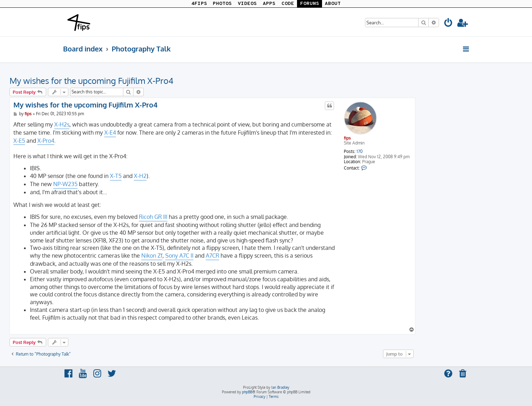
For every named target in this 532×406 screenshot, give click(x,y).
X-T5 (116, 176)
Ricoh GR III (153, 217)
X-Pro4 (46, 141)
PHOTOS (222, 4)
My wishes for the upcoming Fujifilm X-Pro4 (91, 81)
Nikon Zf (152, 256)
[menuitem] (449, 24)
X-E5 (19, 141)
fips (347, 138)
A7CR (212, 256)
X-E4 (110, 133)
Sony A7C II (179, 256)
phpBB (247, 392)
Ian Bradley (280, 387)
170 (360, 152)
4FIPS (199, 4)
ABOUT (333, 4)
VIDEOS (247, 4)
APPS (269, 4)
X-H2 (140, 176)
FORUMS (310, 4)
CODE (288, 4)
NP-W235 (65, 184)
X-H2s (62, 124)
